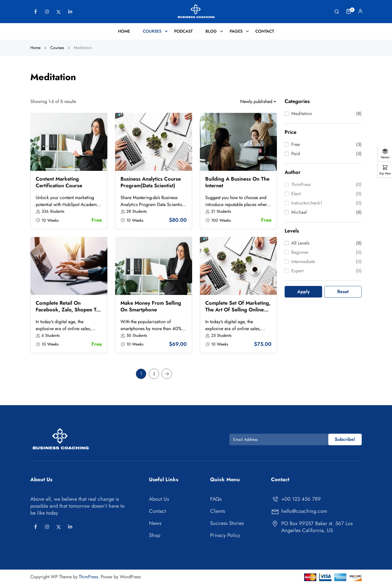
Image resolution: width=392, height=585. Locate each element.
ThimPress (301, 184)
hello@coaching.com (299, 511)
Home (124, 31)
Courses (152, 31)
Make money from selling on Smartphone (151, 306)
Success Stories (227, 523)
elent (296, 194)
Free (296, 144)
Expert (297, 271)
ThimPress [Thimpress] (88, 577)
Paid (296, 154)
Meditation (302, 114)
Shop (155, 535)
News (155, 523)
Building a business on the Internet (237, 182)
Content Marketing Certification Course (59, 182)
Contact (265, 31)
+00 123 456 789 (296, 499)
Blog (211, 31)
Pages (236, 31)
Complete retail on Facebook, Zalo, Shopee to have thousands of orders (67, 310)
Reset (343, 292)
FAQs (216, 499)
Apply (304, 292)
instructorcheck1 (307, 203)
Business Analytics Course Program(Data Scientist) (151, 182)
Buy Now (385, 173)
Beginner (300, 252)
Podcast (183, 31)
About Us (159, 499)
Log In (360, 12)
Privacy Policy (225, 535)
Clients (218, 511)
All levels (300, 243)
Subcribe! (345, 439)
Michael (299, 212)
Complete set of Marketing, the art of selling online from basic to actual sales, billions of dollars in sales (238, 313)
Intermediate (303, 262)
